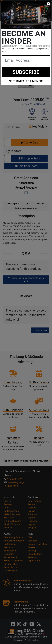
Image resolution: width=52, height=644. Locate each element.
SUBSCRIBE (26, 72)
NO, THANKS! (16, 81)
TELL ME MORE (35, 81)
